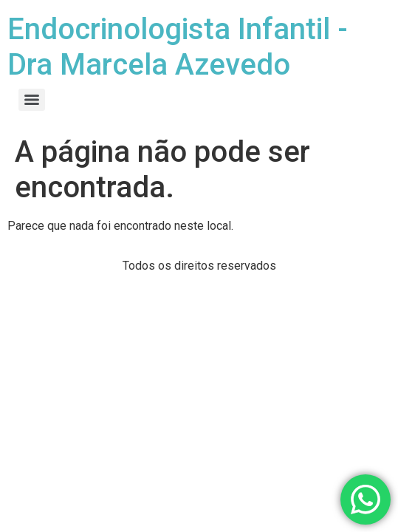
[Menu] (32, 100)
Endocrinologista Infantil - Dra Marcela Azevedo (178, 47)
